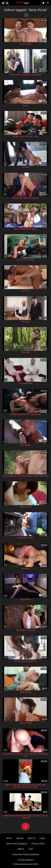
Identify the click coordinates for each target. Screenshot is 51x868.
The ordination (26, 383)
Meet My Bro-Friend (25, 630)
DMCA (21, 849)
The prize (26, 322)
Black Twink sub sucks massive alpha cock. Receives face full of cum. (26, 786)
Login (42, 838)
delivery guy (26, 692)
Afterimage (26, 445)
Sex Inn (26, 291)
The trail (26, 352)
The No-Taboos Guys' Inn (26, 661)
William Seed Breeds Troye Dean (26, 414)
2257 (31, 849)
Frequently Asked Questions (25, 854)
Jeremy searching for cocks (25, 136)
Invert (26, 105)
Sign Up (31, 838)
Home (9, 838)
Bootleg (26, 569)
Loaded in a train (26, 538)
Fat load (26, 167)
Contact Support (26, 860)
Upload (20, 838)
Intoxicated (26, 599)
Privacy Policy (38, 844)
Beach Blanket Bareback (26, 229)
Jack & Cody (25, 44)
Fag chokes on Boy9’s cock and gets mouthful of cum (26, 755)
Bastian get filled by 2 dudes (25, 198)
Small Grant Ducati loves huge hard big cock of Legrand (26, 817)
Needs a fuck (26, 507)
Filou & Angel (25, 723)
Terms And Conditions (17, 844)
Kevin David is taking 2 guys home (26, 75)
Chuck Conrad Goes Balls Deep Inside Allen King (25, 476)
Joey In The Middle (26, 260)
